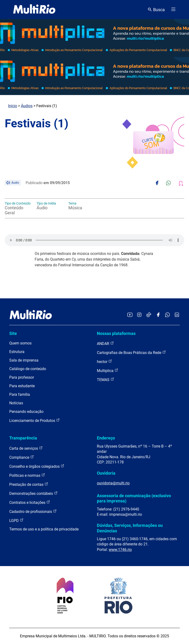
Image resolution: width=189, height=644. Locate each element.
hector (104, 361)
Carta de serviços (26, 448)
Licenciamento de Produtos (35, 420)
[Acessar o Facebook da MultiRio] (158, 315)
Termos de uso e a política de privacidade (44, 529)
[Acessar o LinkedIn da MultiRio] (177, 315)
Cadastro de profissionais (33, 511)
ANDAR (105, 343)
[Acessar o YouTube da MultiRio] (130, 315)
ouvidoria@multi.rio (113, 483)
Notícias (16, 403)
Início (13, 106)
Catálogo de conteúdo (28, 369)
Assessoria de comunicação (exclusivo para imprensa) (134, 498)
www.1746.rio (120, 550)
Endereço (106, 438)
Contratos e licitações (30, 502)
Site (13, 333)
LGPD (16, 520)
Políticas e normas (27, 475)
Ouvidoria (106, 473)
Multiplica (108, 370)
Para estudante (22, 386)
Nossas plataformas (116, 333)
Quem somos (20, 343)
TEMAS (106, 379)
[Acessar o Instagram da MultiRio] (139, 315)
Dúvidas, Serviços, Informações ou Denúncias (130, 528)
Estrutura (17, 352)
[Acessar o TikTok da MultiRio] (149, 315)
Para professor (22, 377)
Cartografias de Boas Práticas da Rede (131, 352)
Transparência (23, 438)
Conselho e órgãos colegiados (37, 466)
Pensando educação (26, 412)
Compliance (22, 457)
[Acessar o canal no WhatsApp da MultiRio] (168, 315)
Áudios (27, 106)
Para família (20, 394)
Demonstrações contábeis (33, 493)
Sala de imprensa (24, 360)
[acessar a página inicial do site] (34, 10)
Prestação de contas (29, 484)
